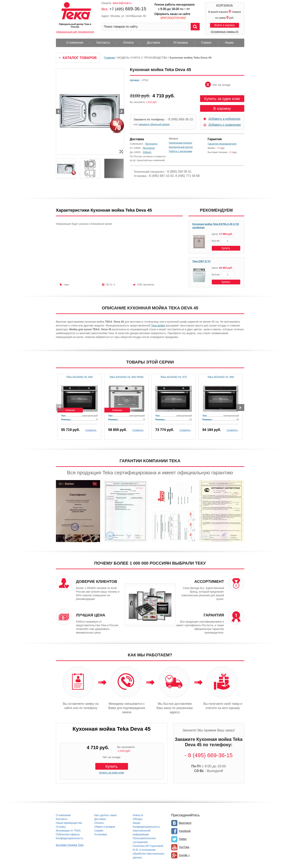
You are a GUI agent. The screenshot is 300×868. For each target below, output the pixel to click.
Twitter (183, 839)
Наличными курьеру (181, 143)
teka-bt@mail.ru (122, 3)
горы (66, 285)
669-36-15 (128, 9)
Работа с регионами (181, 151)
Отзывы (61, 827)
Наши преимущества (69, 823)
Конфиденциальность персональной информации (146, 831)
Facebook (185, 831)
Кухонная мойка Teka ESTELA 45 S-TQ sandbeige (216, 226)
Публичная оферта (68, 834)
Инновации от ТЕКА (68, 831)
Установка (181, 43)
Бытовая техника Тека (70, 845)
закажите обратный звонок (154, 124)
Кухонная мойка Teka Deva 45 (112, 729)
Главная (109, 58)
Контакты (103, 43)
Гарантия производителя (222, 144)
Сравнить (91, 430)
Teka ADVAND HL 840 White (126, 377)
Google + (184, 855)
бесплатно (151, 144)
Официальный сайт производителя (75, 32)
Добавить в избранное (225, 119)
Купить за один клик (222, 99)
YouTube (184, 847)
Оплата (128, 43)
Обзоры (138, 819)
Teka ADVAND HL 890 (221, 377)
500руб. (147, 152)
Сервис (207, 43)
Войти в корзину (225, 25)
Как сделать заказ (106, 815)
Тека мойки (158, 325)
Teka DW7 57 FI (201, 261)
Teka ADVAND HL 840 (79, 377)
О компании (75, 43)
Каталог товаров (80, 58)
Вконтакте (185, 823)
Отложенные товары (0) (224, 32)
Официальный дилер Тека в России (75, 26)
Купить (226, 248)
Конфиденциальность (70, 838)
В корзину (222, 108)
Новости (138, 815)
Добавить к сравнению (225, 125)
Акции (229, 43)
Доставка (153, 43)
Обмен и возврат (105, 827)
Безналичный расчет (181, 147)
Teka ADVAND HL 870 (174, 377)
